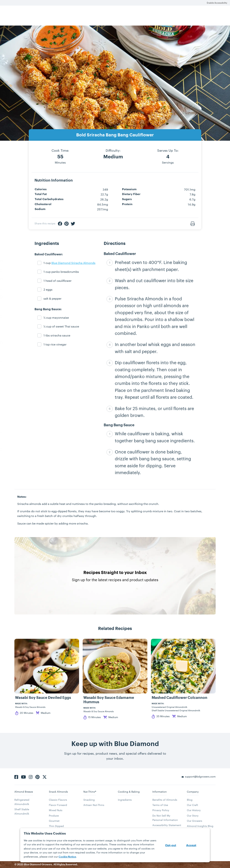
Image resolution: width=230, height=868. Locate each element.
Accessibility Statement (167, 825)
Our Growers (195, 821)
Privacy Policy (161, 810)
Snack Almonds (58, 792)
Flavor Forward (58, 805)
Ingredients (125, 800)
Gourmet (54, 821)
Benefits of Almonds (165, 800)
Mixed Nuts (56, 810)
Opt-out (171, 845)
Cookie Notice (67, 857)
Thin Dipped (56, 826)
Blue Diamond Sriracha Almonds (73, 263)
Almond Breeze (24, 792)
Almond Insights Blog (200, 826)
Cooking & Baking (129, 792)
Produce (54, 816)
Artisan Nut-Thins (94, 805)
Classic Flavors (58, 800)
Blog (190, 800)
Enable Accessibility (217, 3)
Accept (191, 845)
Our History (194, 810)
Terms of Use (160, 805)
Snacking (89, 800)
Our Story (193, 816)
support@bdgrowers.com (200, 777)
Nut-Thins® (90, 792)
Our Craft (192, 805)
